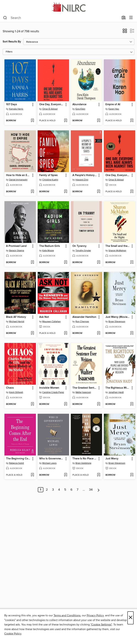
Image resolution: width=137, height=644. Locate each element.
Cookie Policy (13, 634)
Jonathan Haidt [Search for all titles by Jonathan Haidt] (116, 392)
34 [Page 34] (91, 490)
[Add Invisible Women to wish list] (66, 404)
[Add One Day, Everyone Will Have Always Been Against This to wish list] (66, 121)
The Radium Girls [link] (50, 246)
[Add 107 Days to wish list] (32, 121)
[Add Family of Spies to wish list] (66, 192)
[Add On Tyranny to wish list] (99, 263)
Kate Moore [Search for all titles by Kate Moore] (48, 251)
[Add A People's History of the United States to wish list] (99, 192)
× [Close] (130, 618)
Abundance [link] (79, 105)
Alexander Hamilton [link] (84, 317)
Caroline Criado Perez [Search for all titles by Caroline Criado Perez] (53, 392)
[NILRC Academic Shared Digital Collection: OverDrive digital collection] (68, 7)
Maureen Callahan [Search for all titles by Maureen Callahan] (51, 322)
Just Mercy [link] (112, 459)
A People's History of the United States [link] (85, 175)
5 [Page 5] (65, 490)
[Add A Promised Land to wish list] (32, 263)
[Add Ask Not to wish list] (66, 333)
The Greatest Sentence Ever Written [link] (85, 388)
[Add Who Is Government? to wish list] (66, 475)
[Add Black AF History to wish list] (32, 333)
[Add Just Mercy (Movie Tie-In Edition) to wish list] (132, 333)
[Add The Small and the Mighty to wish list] (132, 263)
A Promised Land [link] (16, 246)
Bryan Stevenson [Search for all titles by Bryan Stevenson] (117, 322)
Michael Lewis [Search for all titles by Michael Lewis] (49, 463)
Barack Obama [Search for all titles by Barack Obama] (17, 251)
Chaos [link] (10, 388)
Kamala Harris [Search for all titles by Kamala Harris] (16, 109)
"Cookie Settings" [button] (101, 625)
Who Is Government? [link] (52, 459)
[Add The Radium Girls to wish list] (66, 263)
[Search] (5, 18)
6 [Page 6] (71, 490)
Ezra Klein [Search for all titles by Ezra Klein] (80, 109)
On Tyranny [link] (79, 246)
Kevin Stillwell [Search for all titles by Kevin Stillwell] (16, 392)
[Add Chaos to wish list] (32, 404)
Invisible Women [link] (49, 388)
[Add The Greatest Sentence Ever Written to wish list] (99, 404)
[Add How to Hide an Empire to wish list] (32, 192)
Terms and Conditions (67, 615)
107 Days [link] (12, 105)
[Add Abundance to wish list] (99, 121)
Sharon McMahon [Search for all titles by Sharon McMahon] (117, 251)
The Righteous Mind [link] (118, 388)
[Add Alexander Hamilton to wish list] (99, 333)
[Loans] (124, 18)
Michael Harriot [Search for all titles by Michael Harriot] (17, 322)
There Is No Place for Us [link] (85, 459)
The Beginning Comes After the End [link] (18, 459)
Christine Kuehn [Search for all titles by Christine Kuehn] (50, 180)
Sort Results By (12, 42)
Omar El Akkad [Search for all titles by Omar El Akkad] (50, 109)
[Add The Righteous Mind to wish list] (132, 404)
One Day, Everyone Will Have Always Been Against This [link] (52, 105)
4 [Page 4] (59, 490)
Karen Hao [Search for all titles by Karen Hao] (114, 109)
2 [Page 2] (47, 490)
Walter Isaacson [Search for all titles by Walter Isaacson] (83, 392)
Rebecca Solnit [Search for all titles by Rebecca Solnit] (17, 463)
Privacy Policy (95, 615)
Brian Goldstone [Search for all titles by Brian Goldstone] (83, 463)
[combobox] (61, 18)
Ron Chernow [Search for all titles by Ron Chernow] (82, 322)
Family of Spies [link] (48, 175)
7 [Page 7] (78, 490)
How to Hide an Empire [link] (18, 175)
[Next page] (99, 490)
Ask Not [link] (44, 317)
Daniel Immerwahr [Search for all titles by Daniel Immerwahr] (18, 180)
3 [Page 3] (53, 490)
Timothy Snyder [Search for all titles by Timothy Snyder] (83, 251)
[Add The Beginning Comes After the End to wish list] (32, 475)
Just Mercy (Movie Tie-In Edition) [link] (118, 317)
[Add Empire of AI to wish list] (132, 121)
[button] (125, 32)
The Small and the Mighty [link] (118, 246)
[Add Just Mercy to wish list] (132, 475)
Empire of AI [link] (113, 105)
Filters (9, 52)
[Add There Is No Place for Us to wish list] (99, 475)
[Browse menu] (131, 18)
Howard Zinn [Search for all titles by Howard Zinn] (82, 180)
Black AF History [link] (16, 317)
